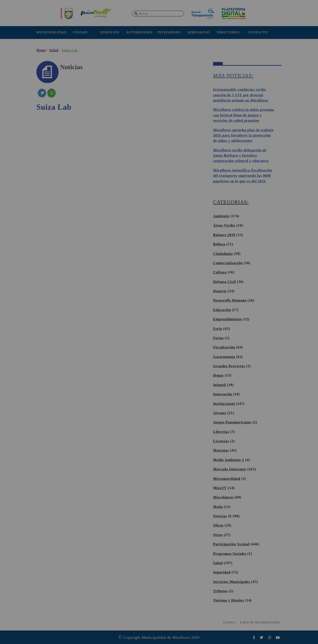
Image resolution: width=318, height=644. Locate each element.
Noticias (220, 516)
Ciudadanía (223, 254)
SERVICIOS (110, 32)
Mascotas (221, 450)
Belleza (219, 244)
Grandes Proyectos (229, 366)
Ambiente (221, 216)
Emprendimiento (227, 319)
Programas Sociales (230, 554)
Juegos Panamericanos (232, 422)
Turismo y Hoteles (228, 600)
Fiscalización (224, 347)
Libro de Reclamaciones (260, 622)
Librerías (221, 432)
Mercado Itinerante (230, 469)
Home (41, 50)
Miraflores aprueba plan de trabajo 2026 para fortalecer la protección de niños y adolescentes (243, 136)
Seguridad (222, 572)
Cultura (220, 272)
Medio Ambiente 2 (229, 460)
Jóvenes (220, 413)
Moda (218, 507)
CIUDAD (80, 32)
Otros (218, 535)
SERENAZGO (199, 32)
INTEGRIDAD (169, 32)
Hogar (218, 375)
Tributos (220, 591)
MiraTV (220, 488)
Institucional (224, 404)
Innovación (223, 394)
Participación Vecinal (231, 544)
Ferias (218, 338)
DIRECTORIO (228, 32)
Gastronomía (224, 357)
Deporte (220, 291)
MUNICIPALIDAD (51, 32)
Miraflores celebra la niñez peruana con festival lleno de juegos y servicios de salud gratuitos (244, 115)
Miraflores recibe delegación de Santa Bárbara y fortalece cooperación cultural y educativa (241, 156)
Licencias (221, 441)
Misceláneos (223, 497)
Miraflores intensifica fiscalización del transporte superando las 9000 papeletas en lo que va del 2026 (243, 176)
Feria (218, 329)
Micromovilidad (227, 479)
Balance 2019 (224, 235)
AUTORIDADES (139, 32)
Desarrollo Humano (230, 300)
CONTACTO (258, 32)
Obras (218, 525)
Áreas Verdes (224, 225)
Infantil (220, 385)
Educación (222, 310)
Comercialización (228, 263)
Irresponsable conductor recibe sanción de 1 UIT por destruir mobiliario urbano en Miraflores (241, 95)
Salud (54, 50)
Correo (229, 622)
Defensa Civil (224, 282)
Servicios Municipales (232, 582)
